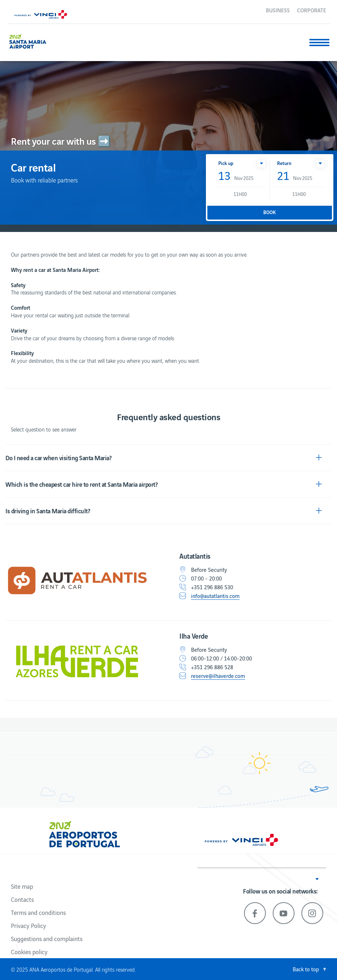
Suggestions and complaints (47, 939)
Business (278, 10)
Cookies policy (29, 952)
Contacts (22, 899)
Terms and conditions (38, 912)
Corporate (312, 10)
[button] (261, 164)
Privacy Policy (29, 925)
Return (284, 163)
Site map (22, 886)
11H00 (240, 194)
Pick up (226, 163)
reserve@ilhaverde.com (218, 676)
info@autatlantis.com (215, 596)
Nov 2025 (236, 176)
